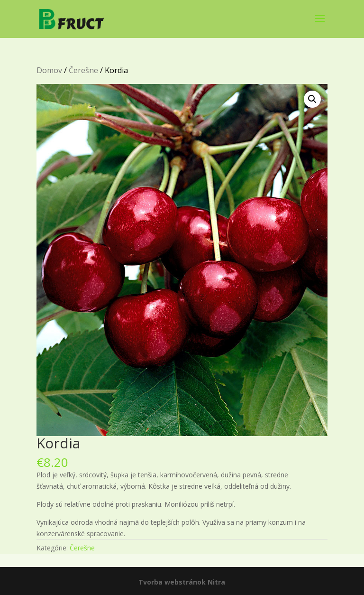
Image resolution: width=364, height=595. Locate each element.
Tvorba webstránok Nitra (182, 582)
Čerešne (83, 70)
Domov (49, 70)
